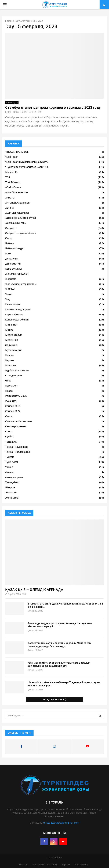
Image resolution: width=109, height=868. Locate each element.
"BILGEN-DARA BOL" (17, 152)
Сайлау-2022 (13, 411)
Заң (7, 299)
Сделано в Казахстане (19, 421)
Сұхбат (10, 436)
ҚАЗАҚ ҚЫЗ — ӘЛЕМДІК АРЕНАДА (34, 590)
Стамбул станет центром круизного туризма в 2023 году (53, 108)
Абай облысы (13, 187)
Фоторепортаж (14, 477)
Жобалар (23, 865)
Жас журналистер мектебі (21, 284)
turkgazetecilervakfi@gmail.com (61, 823)
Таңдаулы (11, 442)
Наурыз (10, 360)
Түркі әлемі (12, 462)
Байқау (10, 243)
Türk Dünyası (13, 182)
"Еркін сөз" (12, 157)
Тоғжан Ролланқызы (17, 452)
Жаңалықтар (12, 103)
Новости (10, 365)
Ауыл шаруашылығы (17, 213)
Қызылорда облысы (17, 320)
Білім (8, 253)
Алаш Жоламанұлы (17, 192)
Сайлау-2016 (13, 406)
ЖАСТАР (10, 289)
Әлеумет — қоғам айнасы (21, 233)
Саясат (9, 416)
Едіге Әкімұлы (13, 269)
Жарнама (11, 279)
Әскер (9, 238)
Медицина (12, 340)
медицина (11, 345)
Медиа (9, 330)
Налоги (10, 355)
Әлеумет (10, 228)
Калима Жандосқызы (18, 309)
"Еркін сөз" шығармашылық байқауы (27, 162)
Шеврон (10, 487)
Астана (9, 208)
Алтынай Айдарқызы (18, 203)
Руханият (11, 401)
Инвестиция (13, 304)
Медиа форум (14, 335)
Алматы (10, 198)
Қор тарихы (38, 865)
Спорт (9, 431)
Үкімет (9, 467)
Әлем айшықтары (16, 223)
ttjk (10, 112)
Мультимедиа (14, 350)
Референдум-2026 (16, 396)
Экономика (12, 498)
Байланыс (53, 865)
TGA (8, 177)
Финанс (10, 472)
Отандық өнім (14, 375)
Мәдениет (11, 325)
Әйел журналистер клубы (21, 218)
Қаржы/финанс (14, 314)
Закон (9, 294)
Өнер (8, 381)
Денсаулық (12, 259)
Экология (11, 492)
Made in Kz (12, 172)
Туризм (10, 457)
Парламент (12, 386)
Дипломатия (13, 264)
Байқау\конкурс (15, 248)
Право (9, 391)
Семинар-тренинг (16, 426)
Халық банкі (12, 482)
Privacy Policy (81, 865)
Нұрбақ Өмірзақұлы (17, 370)
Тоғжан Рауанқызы (17, 447)
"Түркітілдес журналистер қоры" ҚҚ (27, 167)
